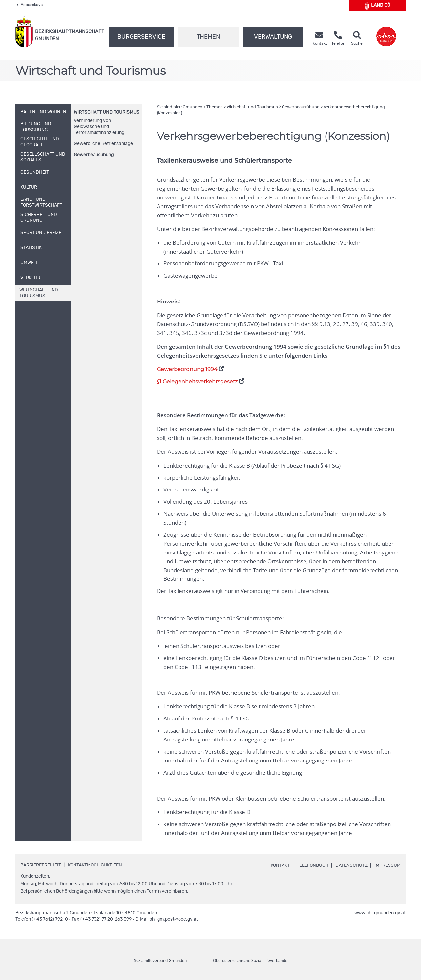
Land (378, 6)
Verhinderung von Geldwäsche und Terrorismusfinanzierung (99, 127)
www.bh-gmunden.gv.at (380, 913)
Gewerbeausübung (94, 155)
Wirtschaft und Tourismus (107, 112)
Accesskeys (30, 5)
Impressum (388, 865)
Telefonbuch (313, 865)
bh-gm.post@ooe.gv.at (174, 919)
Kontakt (280, 865)
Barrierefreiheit (41, 865)
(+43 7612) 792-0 (50, 919)
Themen (208, 37)
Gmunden (193, 107)
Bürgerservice (141, 37)
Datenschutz (351, 865)
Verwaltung (273, 37)
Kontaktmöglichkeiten (95, 865)
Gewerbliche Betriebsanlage (103, 144)
